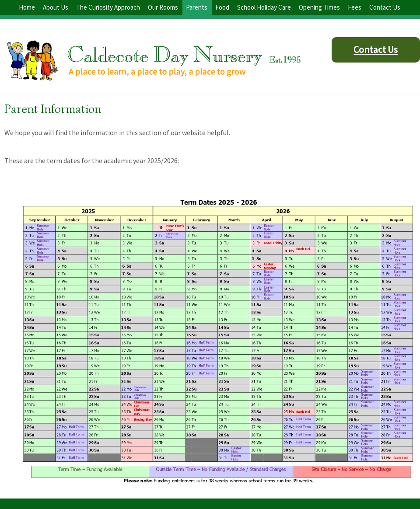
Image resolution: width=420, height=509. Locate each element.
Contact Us (376, 49)
